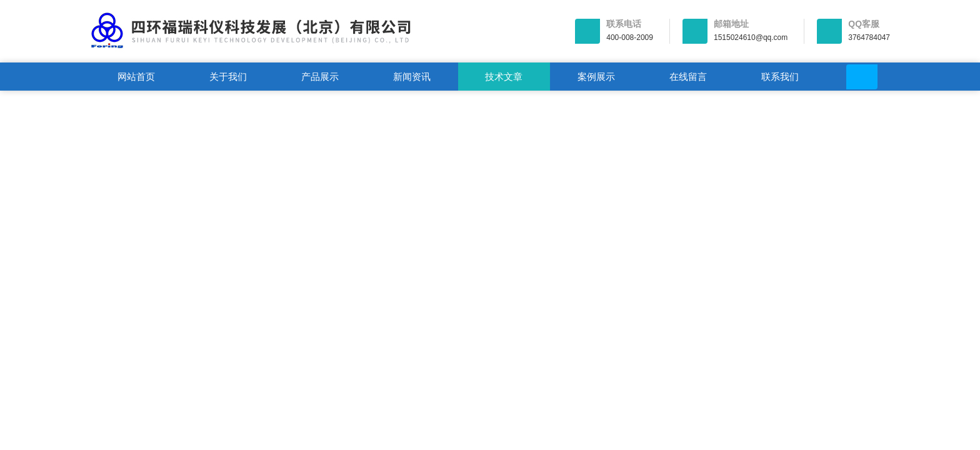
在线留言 (688, 77)
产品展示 (320, 77)
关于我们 (228, 77)
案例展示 (596, 77)
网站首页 (136, 77)
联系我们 (780, 77)
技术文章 (504, 77)
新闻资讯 (412, 77)
